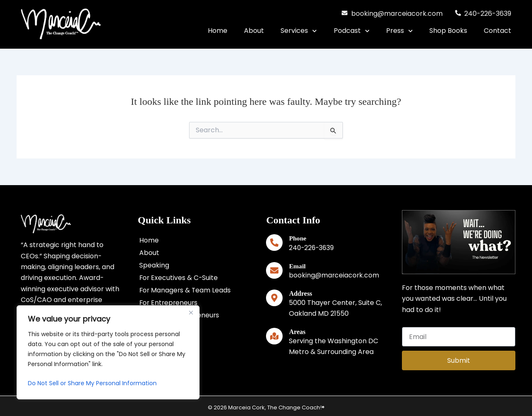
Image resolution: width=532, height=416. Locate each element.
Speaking (154, 265)
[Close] (191, 312)
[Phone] (274, 243)
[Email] (274, 270)
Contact (498, 31)
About (254, 31)
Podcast (352, 31)
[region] (108, 352)
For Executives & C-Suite (179, 278)
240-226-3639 (312, 248)
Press (399, 31)
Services (299, 31)
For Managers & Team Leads (186, 290)
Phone (298, 238)
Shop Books (448, 31)
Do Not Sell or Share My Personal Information (92, 383)
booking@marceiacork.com (335, 275)
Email (297, 266)
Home (218, 31)
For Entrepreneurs (169, 303)
